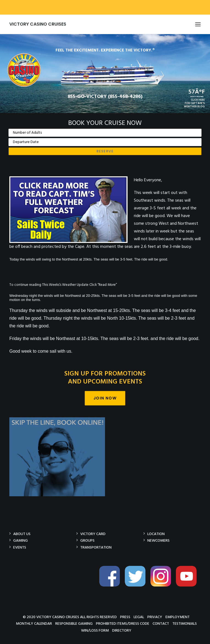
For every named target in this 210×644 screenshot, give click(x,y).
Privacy (155, 617)
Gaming (20, 540)
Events (20, 547)
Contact (161, 624)
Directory (122, 630)
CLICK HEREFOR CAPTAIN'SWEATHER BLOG (194, 103)
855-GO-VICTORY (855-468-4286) (105, 97)
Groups (87, 540)
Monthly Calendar (34, 624)
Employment (178, 617)
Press (125, 617)
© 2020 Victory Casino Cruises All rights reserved (70, 617)
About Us (22, 534)
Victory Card (93, 534)
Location (156, 534)
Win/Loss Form (95, 630)
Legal (139, 617)
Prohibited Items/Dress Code (123, 624)
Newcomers (158, 540)
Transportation (96, 547)
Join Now (105, 398)
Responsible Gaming (74, 624)
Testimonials (185, 624)
